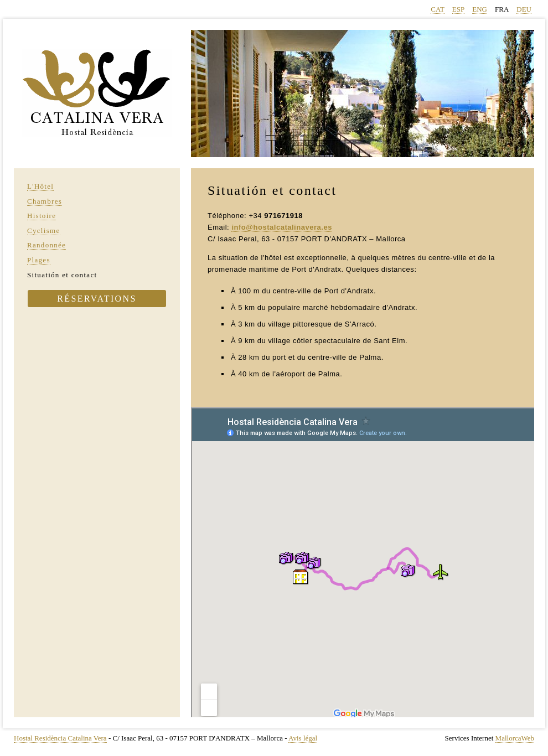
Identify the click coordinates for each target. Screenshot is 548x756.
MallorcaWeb (515, 738)
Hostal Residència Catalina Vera (60, 738)
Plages (39, 260)
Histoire (42, 216)
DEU (524, 9)
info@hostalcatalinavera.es (282, 227)
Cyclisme (44, 231)
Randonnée (46, 245)
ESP (458, 9)
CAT (438, 9)
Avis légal (303, 738)
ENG (480, 9)
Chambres (45, 201)
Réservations (97, 299)
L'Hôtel (40, 186)
